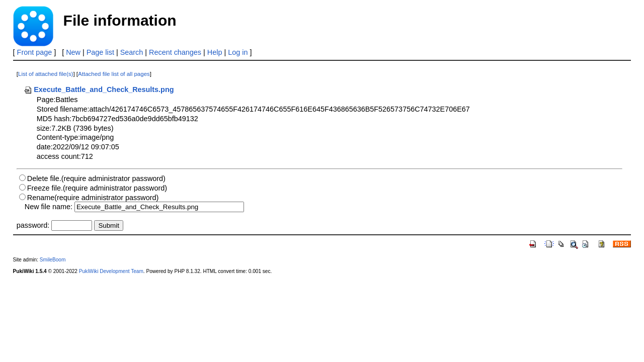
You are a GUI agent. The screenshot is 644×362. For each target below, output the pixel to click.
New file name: (49, 207)
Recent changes (175, 52)
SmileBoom (53, 260)
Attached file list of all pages (114, 74)
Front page (35, 52)
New (73, 52)
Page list (100, 52)
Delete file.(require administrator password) (96, 178)
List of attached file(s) (46, 74)
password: (33, 225)
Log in (238, 52)
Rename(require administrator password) (93, 198)
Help (215, 52)
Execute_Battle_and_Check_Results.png (99, 89)
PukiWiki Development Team (111, 271)
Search (132, 52)
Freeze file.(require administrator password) (97, 188)
